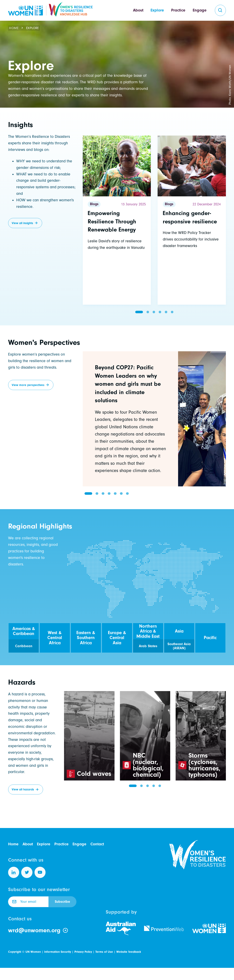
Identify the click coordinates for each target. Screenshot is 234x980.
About (138, 10)
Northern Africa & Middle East (148, 631)
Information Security (58, 952)
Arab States (148, 646)
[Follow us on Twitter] (27, 872)
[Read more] (117, 220)
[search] (220, 10)
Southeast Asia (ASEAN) (179, 646)
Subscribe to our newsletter (39, 889)
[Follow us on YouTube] (40, 872)
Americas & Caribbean (24, 631)
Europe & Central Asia (117, 638)
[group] (154, 419)
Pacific (210, 638)
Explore (157, 10)
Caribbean (24, 646)
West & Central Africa (55, 638)
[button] (139, 312)
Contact (97, 844)
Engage (200, 10)
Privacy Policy (83, 952)
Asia (179, 631)
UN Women (33, 952)
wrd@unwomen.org (38, 930)
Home (14, 28)
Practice (178, 10)
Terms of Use (104, 952)
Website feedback (129, 952)
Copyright (15, 952)
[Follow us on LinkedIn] (14, 872)
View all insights (22, 223)
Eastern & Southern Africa (86, 638)
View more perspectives (28, 385)
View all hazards (23, 789)
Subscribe (62, 902)
